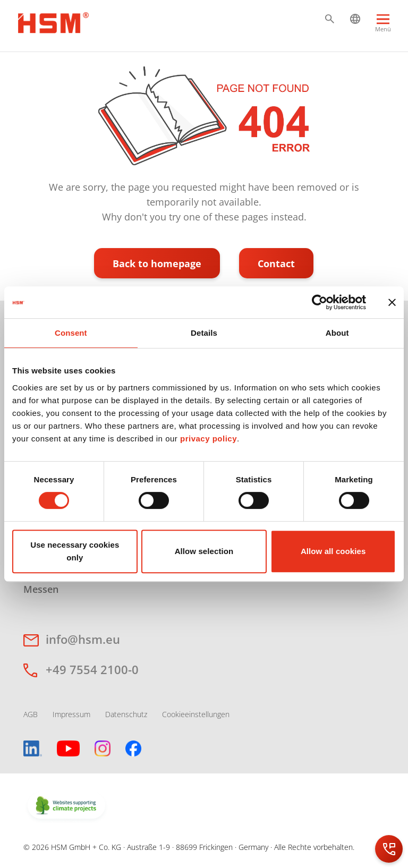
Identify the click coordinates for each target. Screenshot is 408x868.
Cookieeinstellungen (196, 714)
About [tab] (337, 333)
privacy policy (209, 439)
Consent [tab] (71, 333)
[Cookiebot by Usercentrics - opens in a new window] (320, 302)
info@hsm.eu (83, 639)
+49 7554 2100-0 (92, 669)
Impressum (71, 714)
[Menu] (383, 28)
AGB (31, 714)
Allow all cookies (333, 551)
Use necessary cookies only (75, 551)
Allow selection (204, 551)
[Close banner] (392, 302)
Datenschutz (126, 714)
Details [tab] (204, 333)
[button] (330, 19)
